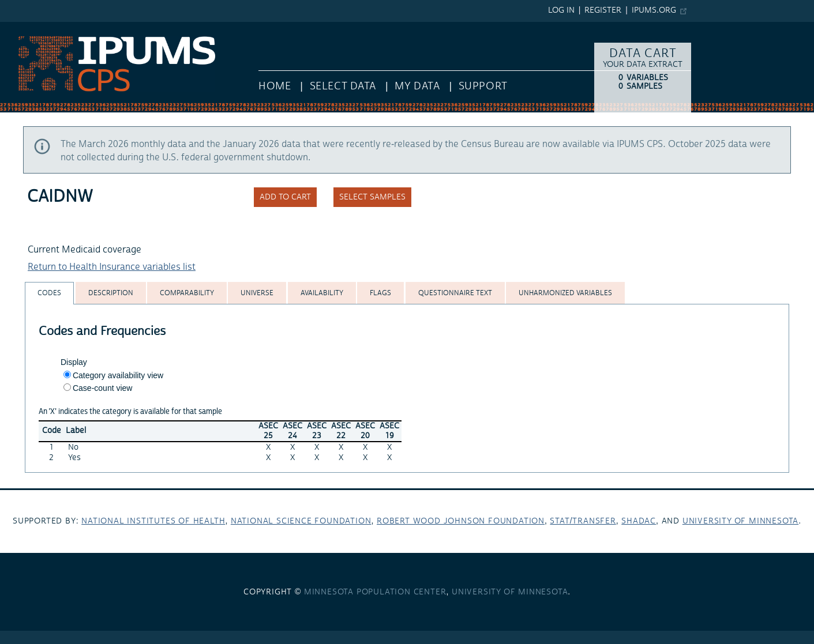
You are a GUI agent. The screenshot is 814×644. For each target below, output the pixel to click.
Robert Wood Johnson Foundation (461, 521)
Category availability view (118, 375)
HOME (275, 86)
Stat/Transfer (583, 521)
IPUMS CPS (23, 28)
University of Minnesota (740, 521)
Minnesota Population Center (375, 592)
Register (603, 10)
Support (483, 86)
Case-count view (103, 388)
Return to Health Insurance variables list (112, 267)
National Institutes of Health (153, 521)
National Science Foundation (301, 521)
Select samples (372, 197)
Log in (561, 10)
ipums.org (654, 10)
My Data (417, 86)
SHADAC (639, 521)
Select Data (343, 86)
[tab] (49, 293)
